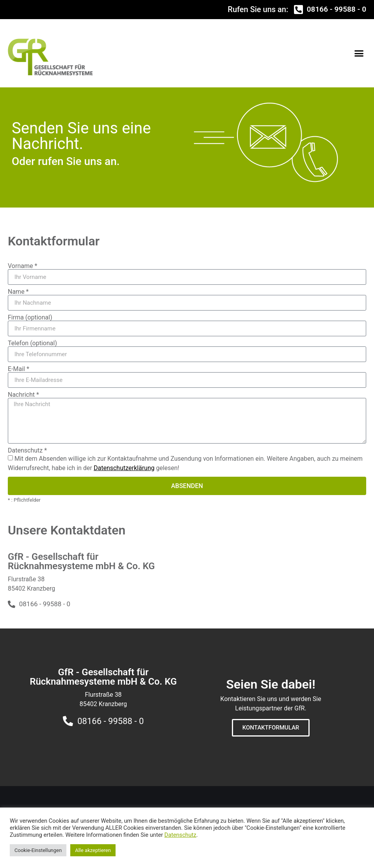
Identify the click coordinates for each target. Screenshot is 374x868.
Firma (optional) (30, 318)
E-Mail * (19, 369)
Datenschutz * (27, 451)
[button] (359, 53)
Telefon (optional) (32, 343)
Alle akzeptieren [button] (93, 850)
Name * (18, 292)
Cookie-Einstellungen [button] (38, 850)
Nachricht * (23, 395)
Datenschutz (180, 835)
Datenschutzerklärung (124, 468)
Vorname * (22, 266)
